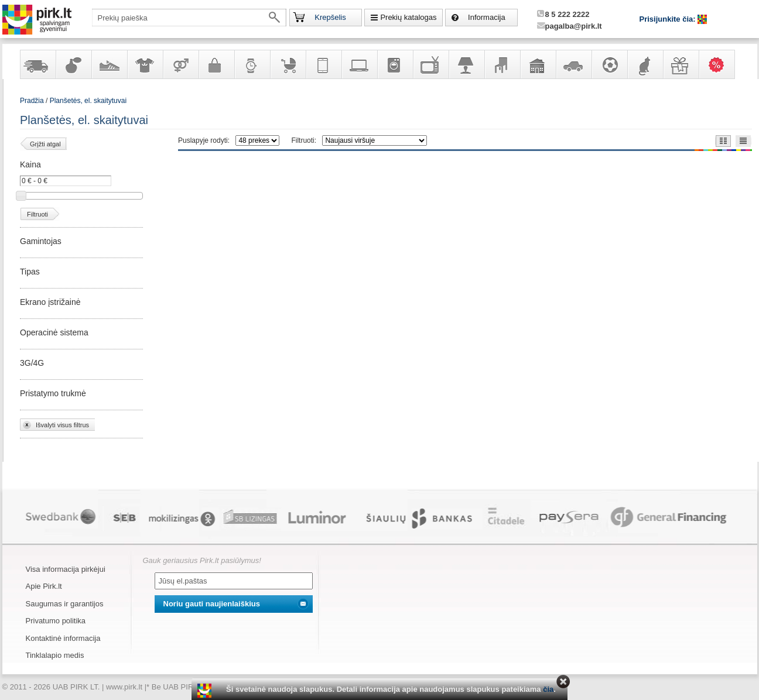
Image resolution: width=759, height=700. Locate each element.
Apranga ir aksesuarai (145, 64)
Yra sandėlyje (37, 64)
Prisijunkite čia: (669, 19)
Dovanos (681, 64)
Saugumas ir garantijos (65, 604)
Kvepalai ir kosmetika (73, 64)
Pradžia (32, 101)
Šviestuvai (466, 64)
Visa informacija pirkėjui (66, 569)
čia (548, 689)
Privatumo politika (56, 621)
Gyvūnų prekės (645, 64)
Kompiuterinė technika (359, 64)
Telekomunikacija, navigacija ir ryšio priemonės (323, 64)
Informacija (487, 17)
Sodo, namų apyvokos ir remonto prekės (538, 64)
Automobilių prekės (573, 64)
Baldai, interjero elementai (502, 64)
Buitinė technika (395, 64)
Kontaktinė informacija (63, 638)
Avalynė (109, 64)
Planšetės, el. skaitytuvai (88, 101)
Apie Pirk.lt (44, 586)
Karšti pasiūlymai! (720, 64)
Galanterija (216, 64)
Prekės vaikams (288, 64)
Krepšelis (330, 17)
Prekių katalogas (408, 17)
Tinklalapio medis (55, 655)
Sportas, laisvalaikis (609, 64)
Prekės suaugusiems (180, 64)
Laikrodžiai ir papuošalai (252, 64)
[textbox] (189, 18)
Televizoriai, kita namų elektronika (430, 64)
